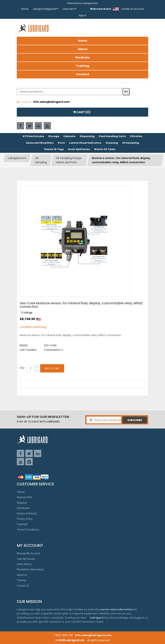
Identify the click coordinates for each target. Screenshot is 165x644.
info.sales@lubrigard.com (93, 635)
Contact (83, 74)
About (83, 49)
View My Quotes (26, 559)
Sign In (82, 15)
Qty (22, 368)
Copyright (22, 524)
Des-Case (50, 345)
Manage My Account (28, 553)
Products (82, 57)
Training (82, 66)
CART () (82, 112)
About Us (22, 575)
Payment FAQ (24, 497)
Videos (21, 492)
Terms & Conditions (28, 530)
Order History (24, 564)
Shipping (22, 503)
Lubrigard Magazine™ (46, 9)
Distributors (23, 508)
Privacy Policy (25, 519)
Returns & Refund (27, 514)
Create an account (132, 9)
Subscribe (135, 420)
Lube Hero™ (70, 9)
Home (25, 9)
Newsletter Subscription (30, 569)
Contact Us (23, 586)
